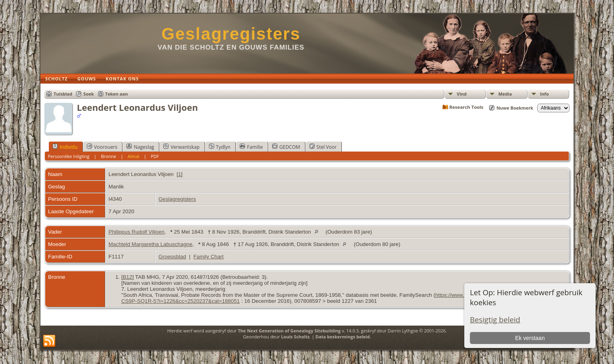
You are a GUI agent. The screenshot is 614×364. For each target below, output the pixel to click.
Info (544, 94)
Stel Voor (323, 147)
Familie (251, 147)
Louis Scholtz (295, 337)
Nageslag (140, 147)
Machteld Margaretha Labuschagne (150, 244)
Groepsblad (172, 257)
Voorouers (102, 147)
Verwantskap (181, 147)
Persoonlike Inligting (69, 156)
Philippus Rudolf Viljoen (136, 232)
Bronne (108, 156)
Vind (462, 94)
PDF (155, 156)
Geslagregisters (231, 34)
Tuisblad (63, 94)
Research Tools (467, 107)
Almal (133, 156)
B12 (128, 277)
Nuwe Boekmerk (515, 108)
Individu (65, 147)
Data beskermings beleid (343, 337)
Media (505, 94)
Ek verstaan (530, 338)
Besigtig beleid (495, 319)
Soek (88, 94)
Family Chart (209, 257)
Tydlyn (220, 147)
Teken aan (117, 94)
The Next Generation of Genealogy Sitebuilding (289, 331)
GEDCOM (286, 147)
